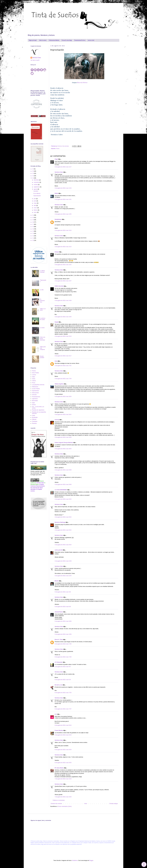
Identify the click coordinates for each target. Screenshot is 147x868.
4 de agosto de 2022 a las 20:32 (63, 517)
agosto (36, 189)
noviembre (37, 182)
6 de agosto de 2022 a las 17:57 (63, 709)
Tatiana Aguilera (59, 384)
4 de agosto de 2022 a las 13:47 (63, 281)
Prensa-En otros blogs (67, 40)
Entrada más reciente (56, 804)
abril (35, 205)
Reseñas (34, 423)
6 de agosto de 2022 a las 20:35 (63, 763)
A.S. (56, 714)
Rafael (56, 193)
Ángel (56, 159)
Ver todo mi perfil (35, 60)
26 (33, 169)
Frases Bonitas (59, 730)
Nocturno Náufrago (60, 522)
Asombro (36, 191)
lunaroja (57, 420)
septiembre (37, 187)
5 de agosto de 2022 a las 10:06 (63, 621)
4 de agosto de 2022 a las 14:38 (63, 301)
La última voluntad (42, 271)
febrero (36, 210)
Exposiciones (35, 391)
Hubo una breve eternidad (43, 339)
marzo (36, 208)
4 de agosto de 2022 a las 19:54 (63, 449)
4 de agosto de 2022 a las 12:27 (63, 167)
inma (56, 361)
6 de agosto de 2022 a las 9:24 (63, 680)
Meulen (57, 581)
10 (33, 240)
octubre (36, 185)
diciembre (36, 180)
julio (35, 199)
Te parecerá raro (42, 301)
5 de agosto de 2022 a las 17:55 (63, 657)
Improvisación (37, 196)
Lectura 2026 (91, 40)
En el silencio (37, 193)
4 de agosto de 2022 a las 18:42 (63, 414)
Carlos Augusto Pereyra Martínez (64, 443)
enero (35, 212)
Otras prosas (35, 393)
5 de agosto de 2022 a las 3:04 (63, 592)
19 (33, 220)
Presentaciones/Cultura (80, 40)
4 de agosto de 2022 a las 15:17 (63, 356)
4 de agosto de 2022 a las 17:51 (63, 366)
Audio (34, 415)
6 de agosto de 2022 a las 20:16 (63, 725)
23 (33, 176)
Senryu (34, 405)
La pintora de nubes (43, 319)
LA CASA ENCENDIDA (61, 490)
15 (33, 229)
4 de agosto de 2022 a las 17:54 (63, 379)
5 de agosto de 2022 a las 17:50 (63, 644)
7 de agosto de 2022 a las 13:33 (63, 779)
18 (33, 222)
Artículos (34, 395)
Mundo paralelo (42, 357)
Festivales (35, 421)
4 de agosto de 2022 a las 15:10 (63, 336)
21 (33, 215)
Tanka (34, 379)
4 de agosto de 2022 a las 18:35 (63, 397)
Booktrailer (35, 417)
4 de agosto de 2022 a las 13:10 (63, 230)
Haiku (34, 377)
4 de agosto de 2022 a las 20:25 (63, 499)
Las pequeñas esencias (38, 385)
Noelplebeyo (58, 219)
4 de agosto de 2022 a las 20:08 (63, 470)
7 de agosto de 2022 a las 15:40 (63, 797)
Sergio (56, 322)
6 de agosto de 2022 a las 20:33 (63, 735)
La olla (42, 290)
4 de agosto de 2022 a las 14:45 (63, 317)
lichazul (57, 252)
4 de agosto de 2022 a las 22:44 (63, 576)
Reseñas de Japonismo (38, 410)
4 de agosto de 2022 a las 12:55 (63, 214)
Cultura (34, 381)
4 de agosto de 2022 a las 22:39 (63, 561)
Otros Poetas (35, 373)
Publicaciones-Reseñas (54, 40)
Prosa (34, 383)
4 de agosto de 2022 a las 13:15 (63, 247)
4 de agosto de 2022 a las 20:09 (63, 484)
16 (33, 227)
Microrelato (35, 401)
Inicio (86, 804)
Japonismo (35, 399)
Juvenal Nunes (59, 612)
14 (33, 231)
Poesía (58, 148)
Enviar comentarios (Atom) (65, 806)
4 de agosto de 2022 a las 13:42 (63, 265)
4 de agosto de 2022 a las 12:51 (63, 199)
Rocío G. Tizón (59, 640)
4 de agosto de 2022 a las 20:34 (63, 545)
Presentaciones (36, 397)
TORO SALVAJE (59, 286)
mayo (35, 203)
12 (33, 236)
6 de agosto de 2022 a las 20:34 (63, 750)
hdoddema (75, 860)
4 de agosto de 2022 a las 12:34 (63, 188)
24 (33, 173)
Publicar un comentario (59, 800)
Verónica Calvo (59, 172)
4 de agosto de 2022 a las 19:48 (63, 437)
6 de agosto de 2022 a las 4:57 (63, 667)
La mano (42, 328)
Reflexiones (35, 387)
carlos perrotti (59, 550)
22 (33, 178)
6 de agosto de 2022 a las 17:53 (63, 693)
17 (33, 224)
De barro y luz (59, 685)
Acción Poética (36, 389)
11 (33, 238)
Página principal (33, 40)
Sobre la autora (43, 40)
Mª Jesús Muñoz (59, 768)
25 (33, 171)
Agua (33, 403)
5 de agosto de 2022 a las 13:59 (63, 634)
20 (33, 218)
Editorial (34, 419)
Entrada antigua (114, 804)
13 (33, 233)
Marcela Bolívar (82, 83)
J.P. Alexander (59, 662)
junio (35, 201)
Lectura (34, 375)
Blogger (91, 860)
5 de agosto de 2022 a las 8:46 (63, 607)
